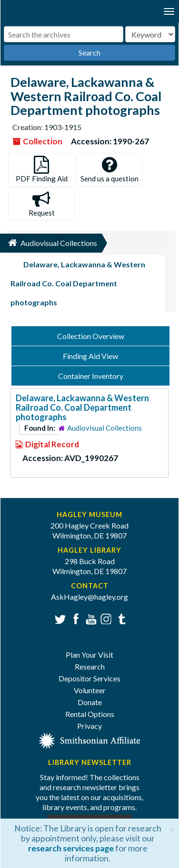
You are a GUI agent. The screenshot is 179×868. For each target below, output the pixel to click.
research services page (71, 848)
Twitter (59, 618)
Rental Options (90, 714)
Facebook (75, 618)
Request (42, 204)
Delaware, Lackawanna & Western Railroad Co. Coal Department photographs (82, 407)
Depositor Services (89, 678)
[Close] (172, 828)
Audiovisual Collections (104, 428)
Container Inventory (91, 376)
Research (90, 666)
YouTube (90, 618)
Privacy (89, 726)
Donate (90, 702)
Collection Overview (91, 336)
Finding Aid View (90, 356)
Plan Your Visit (89, 655)
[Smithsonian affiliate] (90, 740)
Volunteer (90, 690)
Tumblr (120, 618)
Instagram (105, 618)
